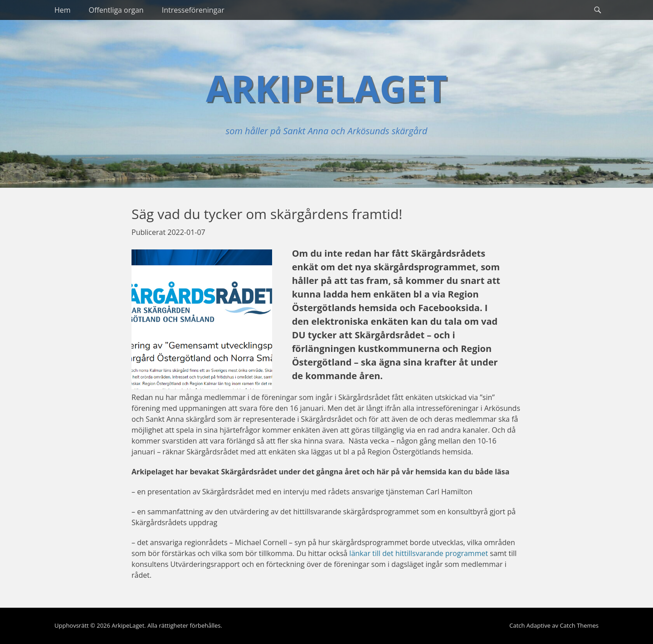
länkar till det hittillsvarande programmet (419, 553)
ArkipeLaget (326, 88)
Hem (63, 10)
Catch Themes (579, 625)
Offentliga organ (116, 10)
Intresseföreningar (193, 10)
